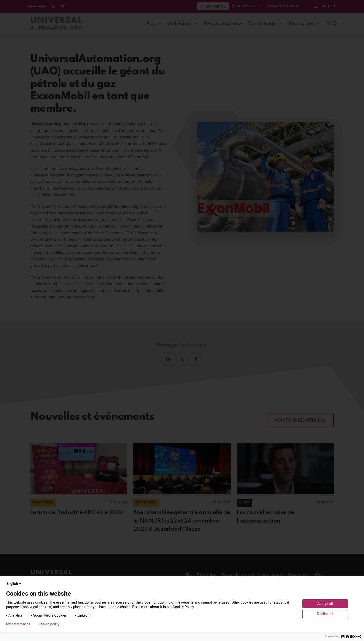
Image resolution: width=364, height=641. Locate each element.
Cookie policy (49, 624)
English (14, 584)
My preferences (18, 624)
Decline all (325, 614)
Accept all (325, 604)
